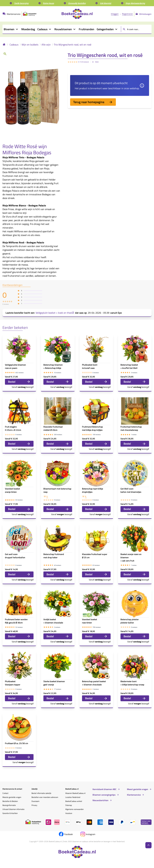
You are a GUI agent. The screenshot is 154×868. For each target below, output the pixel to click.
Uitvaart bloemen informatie (13, 809)
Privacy (34, 805)
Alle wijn (46, 45)
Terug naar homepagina (93, 102)
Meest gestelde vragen (138, 789)
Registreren (127, 14)
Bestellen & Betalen (10, 801)
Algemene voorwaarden (74, 809)
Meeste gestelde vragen (12, 797)
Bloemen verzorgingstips (104, 795)
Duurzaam (35, 801)
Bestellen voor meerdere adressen (45, 797)
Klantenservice (134, 795)
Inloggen (115, 14)
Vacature (69, 813)
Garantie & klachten (10, 813)
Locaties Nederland (73, 797)
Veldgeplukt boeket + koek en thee (55, 313)
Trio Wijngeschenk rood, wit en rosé (73, 45)
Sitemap (69, 805)
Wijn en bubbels (30, 45)
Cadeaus (14, 45)
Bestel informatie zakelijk (41, 793)
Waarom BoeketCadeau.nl (75, 793)
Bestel (19, 382)
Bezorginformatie (9, 805)
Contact (5, 793)
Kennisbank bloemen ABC (104, 789)
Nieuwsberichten (100, 800)
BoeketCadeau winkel (74, 801)
